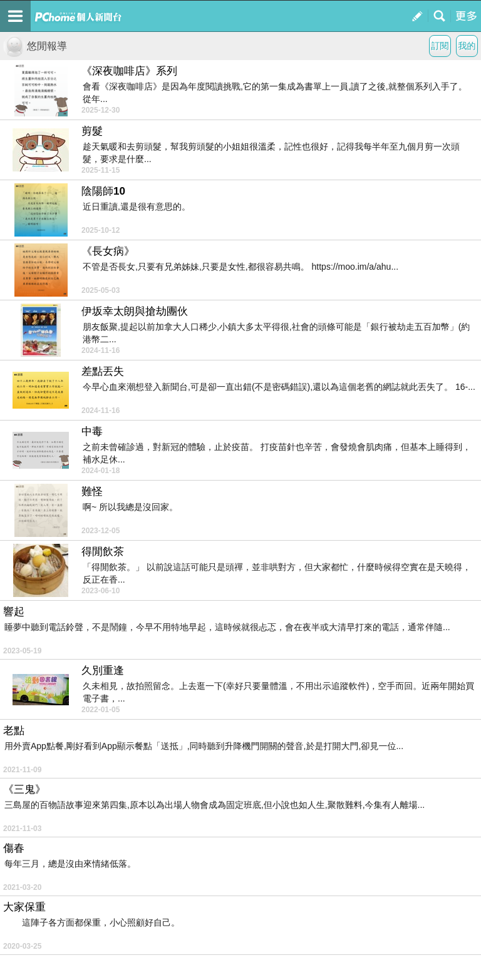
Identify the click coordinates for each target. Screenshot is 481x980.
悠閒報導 (35, 46)
